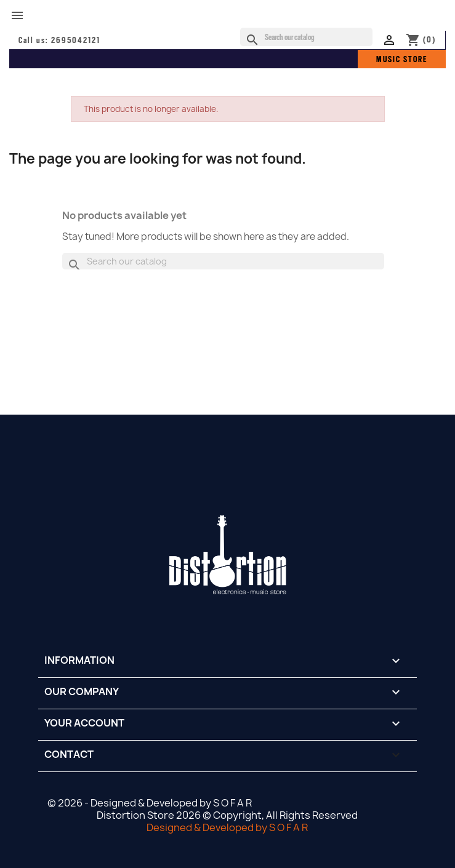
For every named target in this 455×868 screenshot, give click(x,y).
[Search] (306, 37)
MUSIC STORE (402, 59)
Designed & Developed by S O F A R (227, 827)
